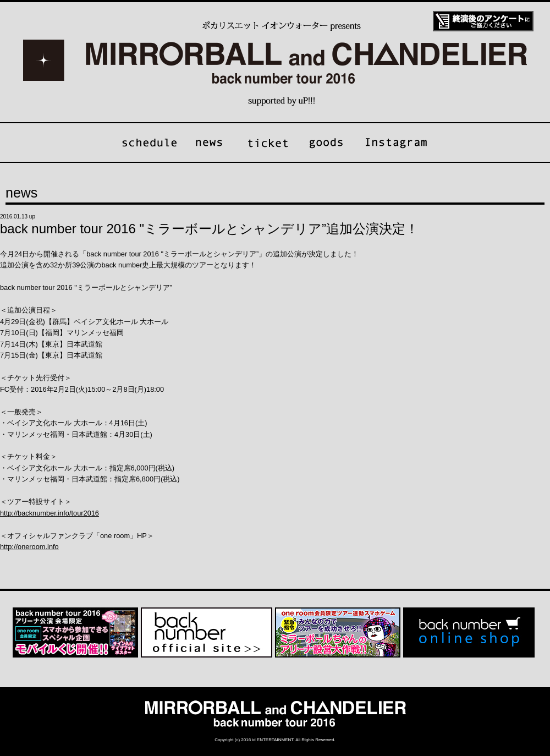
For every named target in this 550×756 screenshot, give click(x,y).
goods (327, 143)
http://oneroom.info (29, 547)
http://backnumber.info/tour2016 (50, 513)
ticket (267, 143)
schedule (150, 143)
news (208, 143)
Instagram (396, 143)
